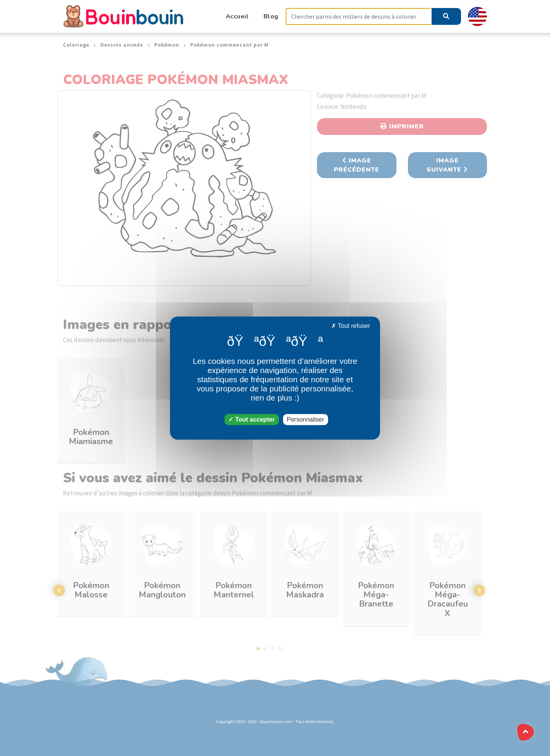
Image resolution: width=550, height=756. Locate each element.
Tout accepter (252, 419)
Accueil (237, 16)
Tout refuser (351, 326)
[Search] (359, 17)
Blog (271, 16)
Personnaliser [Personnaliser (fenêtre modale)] (306, 419)
